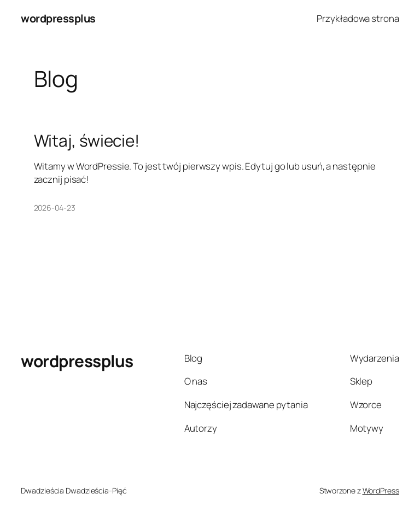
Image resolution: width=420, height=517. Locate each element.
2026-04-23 (55, 208)
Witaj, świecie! (87, 140)
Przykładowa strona (358, 18)
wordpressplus (58, 18)
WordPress (381, 490)
